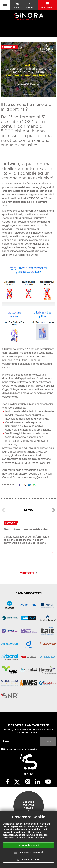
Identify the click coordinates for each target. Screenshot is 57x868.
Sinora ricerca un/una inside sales (26, 529)
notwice (11, 164)
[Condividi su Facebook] (20, 485)
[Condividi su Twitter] (25, 485)
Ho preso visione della (20, 749)
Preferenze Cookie (28, 860)
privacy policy (30, 749)
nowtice (21, 349)
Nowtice (37, 389)
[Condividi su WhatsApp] (35, 485)
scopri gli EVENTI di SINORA (29, 806)
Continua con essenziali (28, 852)
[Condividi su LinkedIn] (30, 485)
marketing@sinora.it (36, 477)
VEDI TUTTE (29, 573)
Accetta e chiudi (29, 845)
